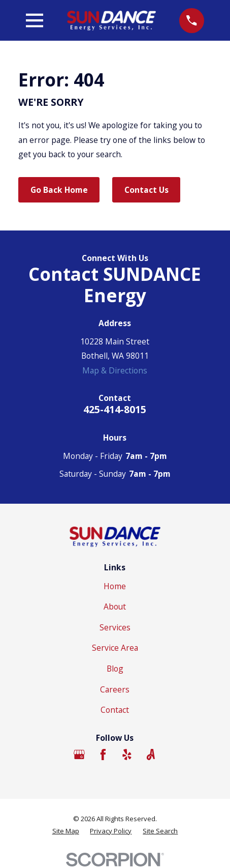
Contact (115, 710)
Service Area (115, 648)
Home (115, 586)
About (115, 606)
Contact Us (146, 190)
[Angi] (151, 755)
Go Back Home (59, 190)
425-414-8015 (115, 409)
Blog (115, 669)
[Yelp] (127, 755)
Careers (115, 689)
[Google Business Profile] (79, 755)
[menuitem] (66, 831)
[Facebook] (103, 755)
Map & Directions (115, 370)
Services (115, 627)
